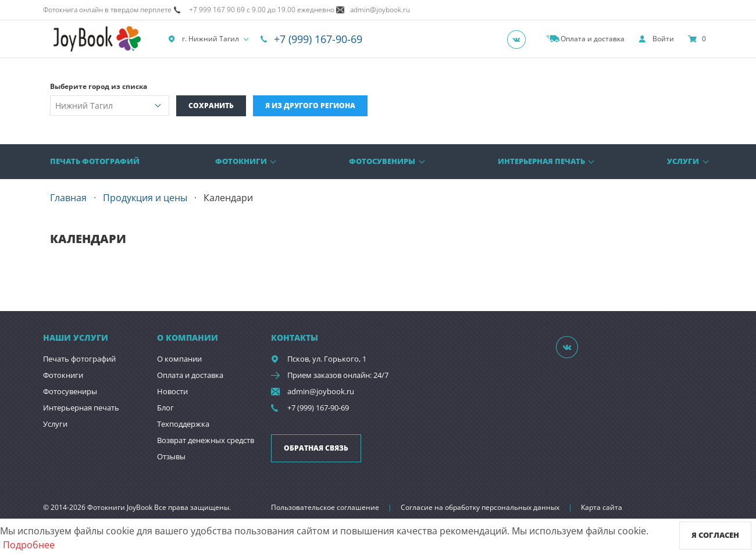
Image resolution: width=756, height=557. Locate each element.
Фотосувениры (382, 161)
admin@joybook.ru (321, 391)
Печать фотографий (95, 161)
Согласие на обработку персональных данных (480, 507)
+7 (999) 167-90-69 (318, 39)
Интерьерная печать (541, 161)
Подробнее (29, 545)
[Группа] (520, 39)
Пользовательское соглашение (325, 507)
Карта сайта (602, 507)
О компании (179, 359)
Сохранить (211, 106)
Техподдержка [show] (183, 424)
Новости (172, 391)
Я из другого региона (310, 106)
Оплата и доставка (190, 375)
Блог (165, 408)
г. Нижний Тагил (204, 39)
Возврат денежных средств (206, 440)
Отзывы (171, 456)
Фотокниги (241, 161)
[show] (656, 39)
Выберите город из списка (99, 86)
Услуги (683, 161)
